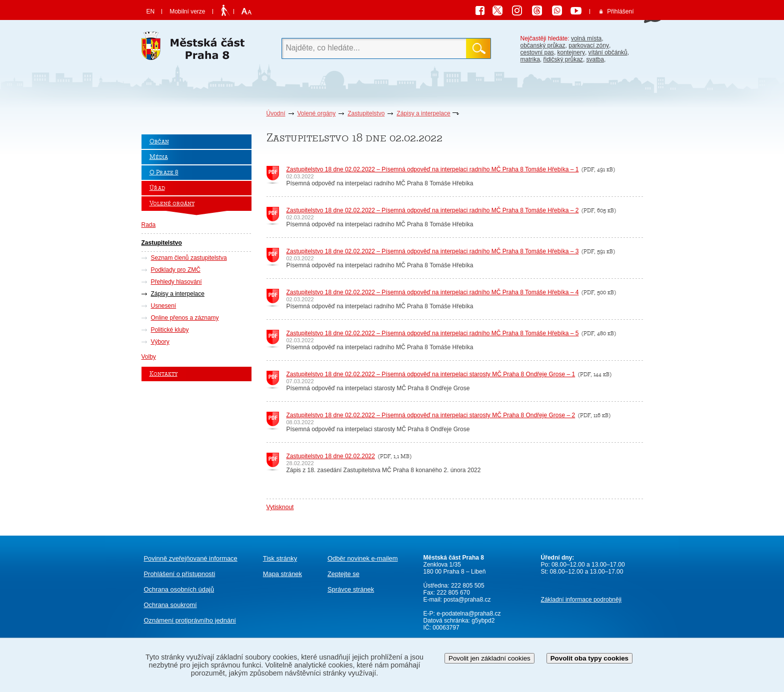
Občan (159, 142)
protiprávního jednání (190, 620)
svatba (595, 59)
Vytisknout (280, 507)
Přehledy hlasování (176, 282)
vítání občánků (608, 52)
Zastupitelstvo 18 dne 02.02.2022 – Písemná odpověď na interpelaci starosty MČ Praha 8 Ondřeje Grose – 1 (431, 374)
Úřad (157, 188)
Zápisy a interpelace (423, 113)
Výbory (160, 342)
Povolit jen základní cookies (489, 658)
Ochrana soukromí (170, 605)
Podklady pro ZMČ (176, 270)
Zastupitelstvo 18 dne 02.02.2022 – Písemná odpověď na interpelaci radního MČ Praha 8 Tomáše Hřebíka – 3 (433, 251)
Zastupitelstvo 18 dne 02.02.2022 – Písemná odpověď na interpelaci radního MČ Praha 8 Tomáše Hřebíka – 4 (433, 292)
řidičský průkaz (563, 59)
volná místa (586, 38)
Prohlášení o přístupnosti (180, 574)
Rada (149, 225)
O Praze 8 (164, 173)
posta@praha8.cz (467, 600)
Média (159, 157)
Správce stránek (351, 589)
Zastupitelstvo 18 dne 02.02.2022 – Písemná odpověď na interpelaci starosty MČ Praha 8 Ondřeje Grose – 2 (431, 415)
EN (151, 11)
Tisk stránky (280, 558)
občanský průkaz (543, 45)
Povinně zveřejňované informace (191, 558)
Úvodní (276, 113)
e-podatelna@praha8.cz (468, 614)
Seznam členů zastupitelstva (189, 258)
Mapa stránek (282, 574)
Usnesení (164, 306)
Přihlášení (620, 11)
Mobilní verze (187, 11)
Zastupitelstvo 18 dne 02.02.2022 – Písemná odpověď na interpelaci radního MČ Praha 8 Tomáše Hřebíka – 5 (433, 333)
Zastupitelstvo (366, 113)
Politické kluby (170, 330)
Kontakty (163, 374)
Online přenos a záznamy (185, 318)
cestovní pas (537, 52)
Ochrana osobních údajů (179, 589)
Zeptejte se (343, 574)
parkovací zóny (589, 45)
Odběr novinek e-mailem (363, 558)
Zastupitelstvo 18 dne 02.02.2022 (331, 456)
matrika (530, 59)
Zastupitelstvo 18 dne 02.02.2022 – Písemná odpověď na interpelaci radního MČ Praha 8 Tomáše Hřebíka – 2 (433, 210)
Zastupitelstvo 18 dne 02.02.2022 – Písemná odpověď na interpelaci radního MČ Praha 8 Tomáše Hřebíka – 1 (433, 169)
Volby (149, 357)
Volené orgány (317, 113)
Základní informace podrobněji (581, 600)
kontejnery (571, 52)
